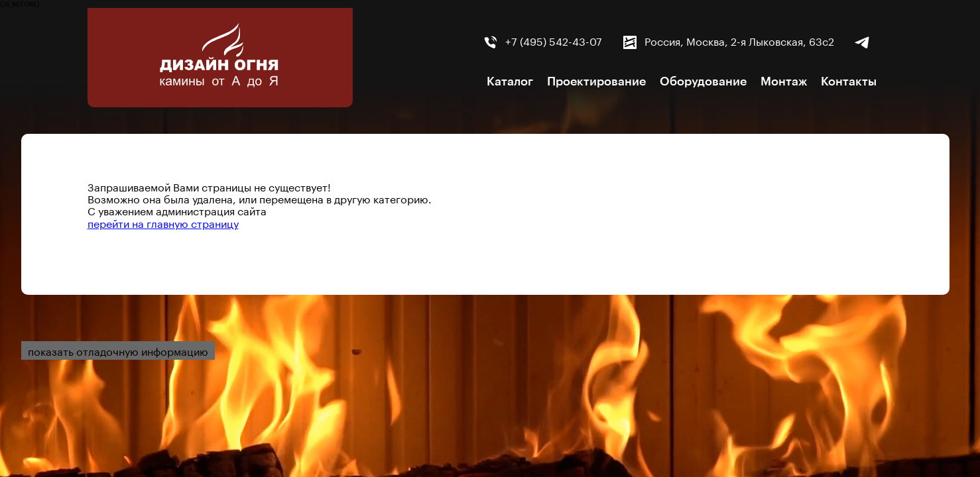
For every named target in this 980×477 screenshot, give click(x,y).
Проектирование (596, 81)
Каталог (510, 81)
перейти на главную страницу (163, 222)
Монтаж (784, 81)
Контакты (849, 81)
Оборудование (703, 81)
